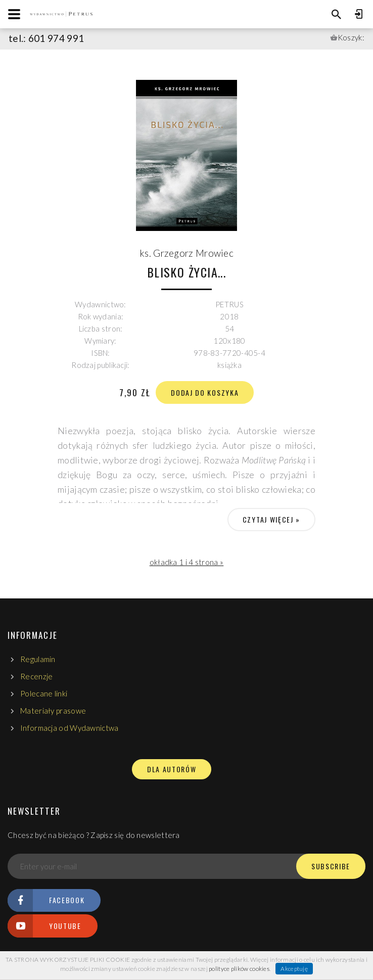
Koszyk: (351, 37)
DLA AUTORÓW (172, 769)
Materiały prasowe (53, 711)
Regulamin (38, 659)
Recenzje (36, 676)
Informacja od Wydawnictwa (69, 728)
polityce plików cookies (239, 969)
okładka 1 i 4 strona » (187, 562)
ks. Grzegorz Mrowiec (186, 253)
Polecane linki (44, 693)
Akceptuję (294, 969)
